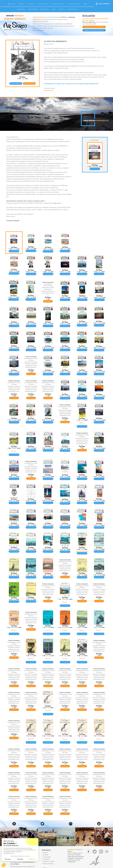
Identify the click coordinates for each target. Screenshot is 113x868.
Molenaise (36, 19)
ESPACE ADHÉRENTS (104, 4)
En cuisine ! (46, 859)
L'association (47, 857)
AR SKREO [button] (22, 4)
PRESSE (85, 4)
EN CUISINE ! (31, 4)
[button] (4, 865)
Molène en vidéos (49, 861)
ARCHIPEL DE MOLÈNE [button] (58, 4)
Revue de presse (48, 864)
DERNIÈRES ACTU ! (73, 9)
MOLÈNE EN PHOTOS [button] (74, 4)
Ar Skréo (46, 855)
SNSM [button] (54, 9)
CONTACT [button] (62, 9)
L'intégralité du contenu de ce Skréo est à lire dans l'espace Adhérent (71, 84)
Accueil (45, 853)
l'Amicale (72, 17)
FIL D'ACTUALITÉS (33, 9)
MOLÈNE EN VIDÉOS (43, 4)
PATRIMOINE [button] (45, 9)
